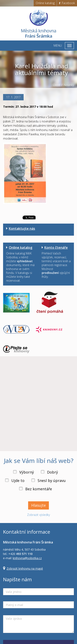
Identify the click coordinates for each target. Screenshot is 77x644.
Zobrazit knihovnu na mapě (25, 568)
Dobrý (52, 472)
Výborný (27, 472)
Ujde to (18, 480)
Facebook (67, 3)
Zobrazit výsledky (38, 515)
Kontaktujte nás (22, 228)
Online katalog (45, 3)
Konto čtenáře (56, 248)
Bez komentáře (39, 489)
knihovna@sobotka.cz (27, 558)
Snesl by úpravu (52, 480)
